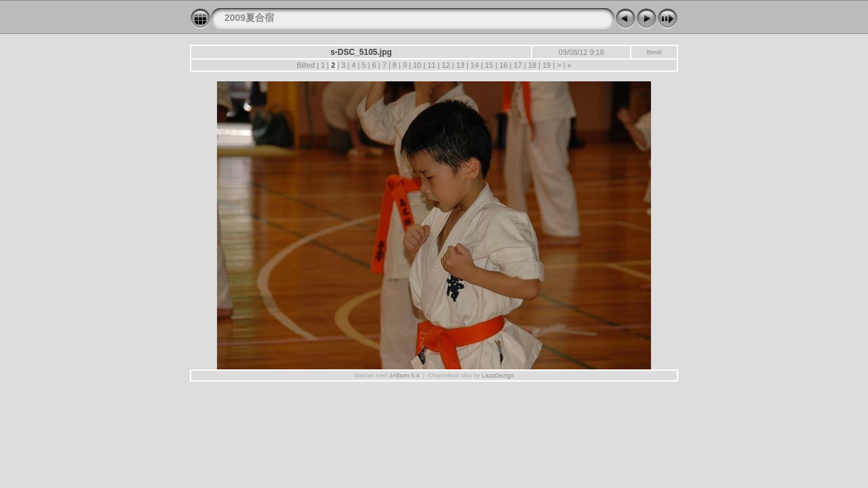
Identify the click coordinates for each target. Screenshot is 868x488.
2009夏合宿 (249, 18)
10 (417, 65)
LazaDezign (498, 375)
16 (503, 65)
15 (489, 65)
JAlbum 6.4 (405, 375)
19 (547, 65)
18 (532, 65)
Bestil (654, 52)
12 (446, 65)
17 (517, 65)
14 (475, 65)
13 (460, 65)
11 (431, 65)
